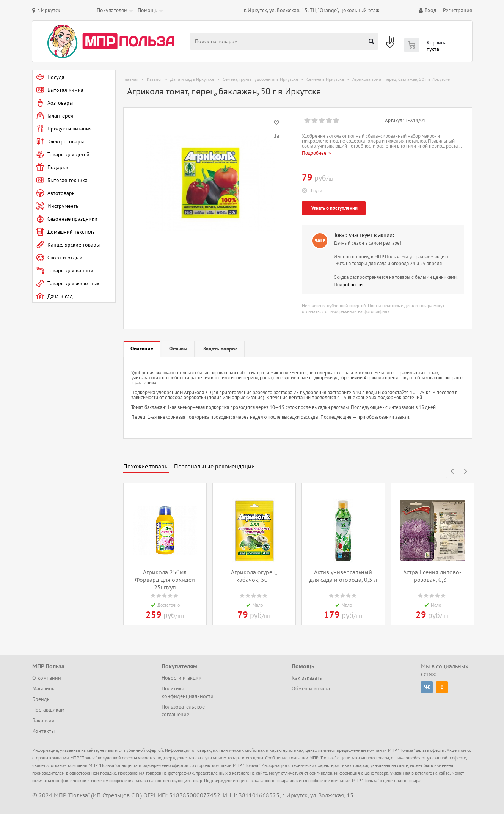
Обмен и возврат (312, 688)
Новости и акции (182, 678)
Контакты (43, 731)
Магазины (44, 688)
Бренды (41, 699)
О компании (47, 678)
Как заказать (307, 678)
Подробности (348, 285)
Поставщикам (48, 710)
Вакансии (43, 720)
